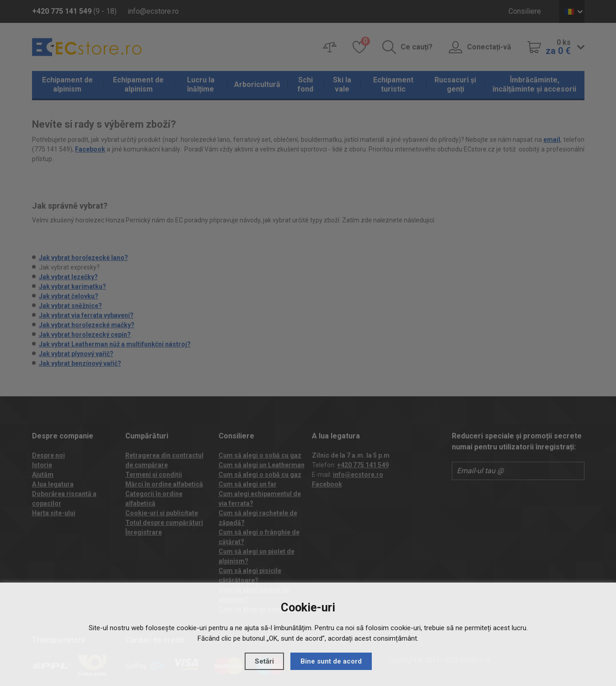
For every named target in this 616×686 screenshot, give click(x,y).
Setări (264, 661)
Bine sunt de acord (331, 661)
